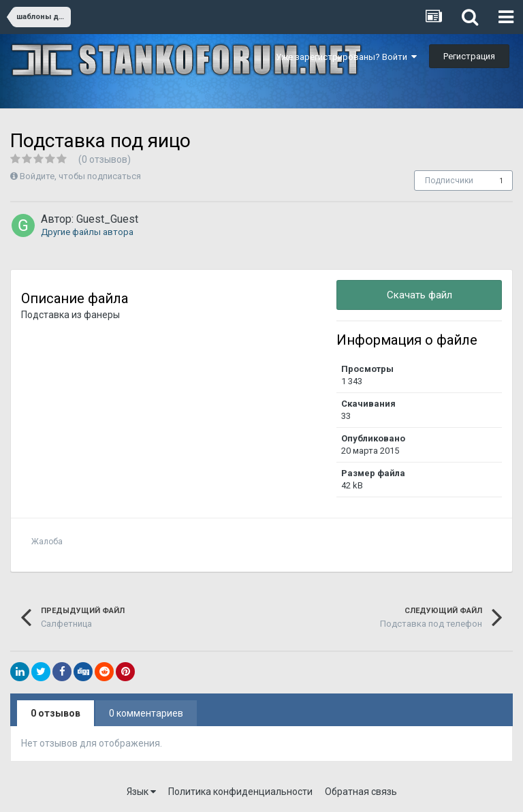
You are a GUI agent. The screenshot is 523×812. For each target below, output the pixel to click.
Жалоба (47, 542)
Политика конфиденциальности (240, 792)
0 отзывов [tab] (56, 713)
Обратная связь (361, 792)
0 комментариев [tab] (146, 713)
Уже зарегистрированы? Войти (346, 57)
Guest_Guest (107, 219)
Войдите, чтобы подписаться (80, 176)
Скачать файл (419, 295)
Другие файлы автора (87, 232)
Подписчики (449, 181)
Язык (141, 792)
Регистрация (469, 56)
